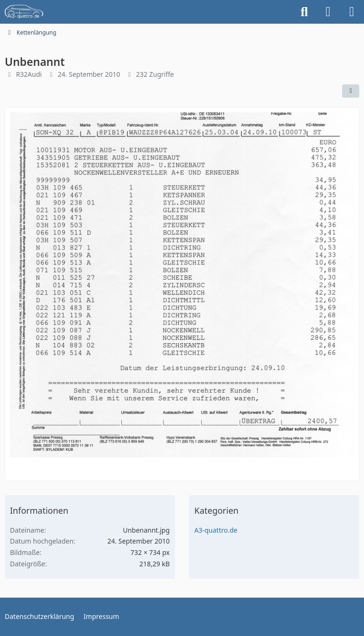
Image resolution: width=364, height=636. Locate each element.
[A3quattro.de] (24, 12)
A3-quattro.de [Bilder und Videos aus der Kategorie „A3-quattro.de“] (216, 530)
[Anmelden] (328, 12)
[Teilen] (351, 91)
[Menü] (352, 12)
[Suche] (304, 12)
